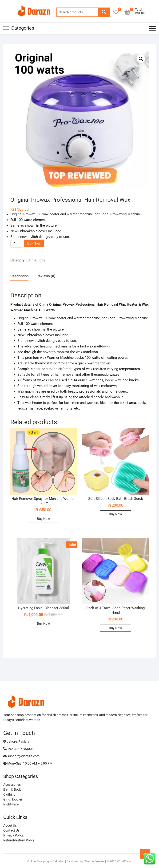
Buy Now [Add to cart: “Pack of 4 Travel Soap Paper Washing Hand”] (115, 628)
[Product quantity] (17, 244)
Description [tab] (19, 276)
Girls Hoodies (13, 799)
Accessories (12, 785)
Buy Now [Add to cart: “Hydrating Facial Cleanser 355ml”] (44, 623)
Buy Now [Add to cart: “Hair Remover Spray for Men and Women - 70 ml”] (44, 519)
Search (104, 12)
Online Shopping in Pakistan (46, 861)
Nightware (11, 804)
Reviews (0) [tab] (46, 276)
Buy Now (34, 243)
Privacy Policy (13, 835)
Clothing (9, 794)
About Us (10, 825)
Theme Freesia (94, 861)
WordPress (124, 861)
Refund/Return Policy (19, 840)
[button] (141, 59)
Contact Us (11, 830)
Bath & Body (36, 260)
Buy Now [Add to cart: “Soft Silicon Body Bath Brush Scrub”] (115, 514)
